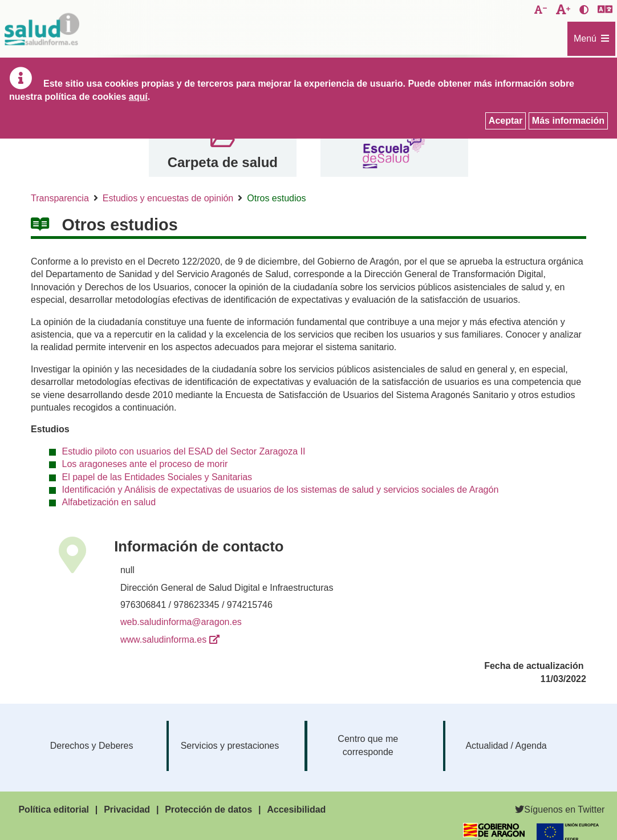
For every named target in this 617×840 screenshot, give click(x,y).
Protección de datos (208, 809)
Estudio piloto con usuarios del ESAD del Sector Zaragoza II (184, 451)
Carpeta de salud (223, 162)
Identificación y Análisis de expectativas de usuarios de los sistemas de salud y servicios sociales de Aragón (281, 490)
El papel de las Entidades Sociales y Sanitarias (157, 477)
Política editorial (54, 809)
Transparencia (60, 198)
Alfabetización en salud (109, 502)
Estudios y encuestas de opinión (168, 198)
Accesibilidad (296, 809)
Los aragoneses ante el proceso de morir (145, 464)
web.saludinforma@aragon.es (181, 622)
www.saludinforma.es (163, 640)
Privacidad (127, 809)
